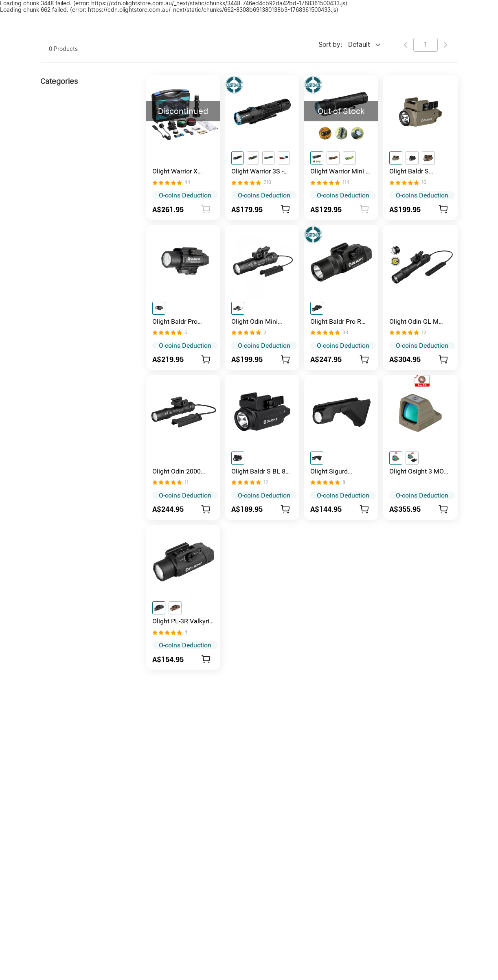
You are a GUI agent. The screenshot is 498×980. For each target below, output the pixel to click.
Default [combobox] (359, 45)
